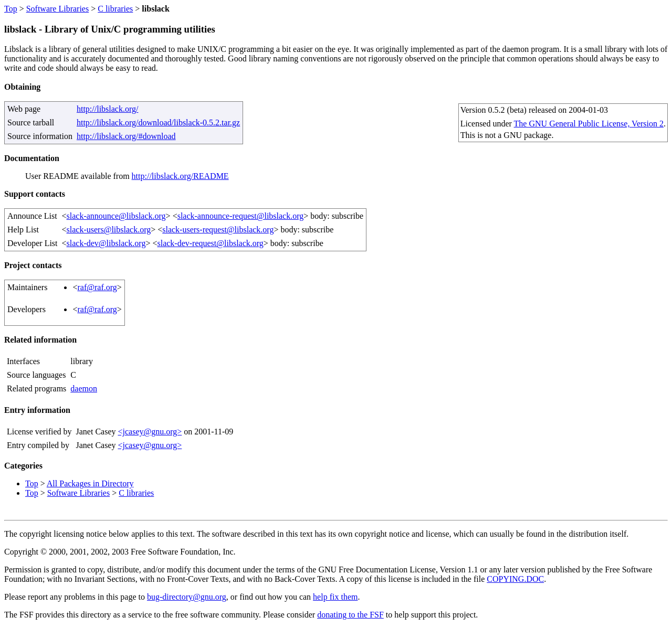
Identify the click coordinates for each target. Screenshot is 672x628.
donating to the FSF (350, 615)
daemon (84, 388)
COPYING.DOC (515, 579)
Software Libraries (58, 9)
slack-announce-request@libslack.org (241, 216)
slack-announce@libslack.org (116, 216)
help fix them (335, 597)
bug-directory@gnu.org (187, 597)
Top (11, 9)
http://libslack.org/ (107, 109)
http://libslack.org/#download (126, 136)
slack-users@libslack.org (109, 230)
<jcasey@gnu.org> (150, 432)
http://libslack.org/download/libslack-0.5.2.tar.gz (158, 123)
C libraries (115, 9)
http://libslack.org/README (180, 176)
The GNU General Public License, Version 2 (589, 124)
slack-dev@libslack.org (106, 243)
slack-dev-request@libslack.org (210, 243)
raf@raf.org (97, 287)
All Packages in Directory (90, 483)
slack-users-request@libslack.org (218, 230)
